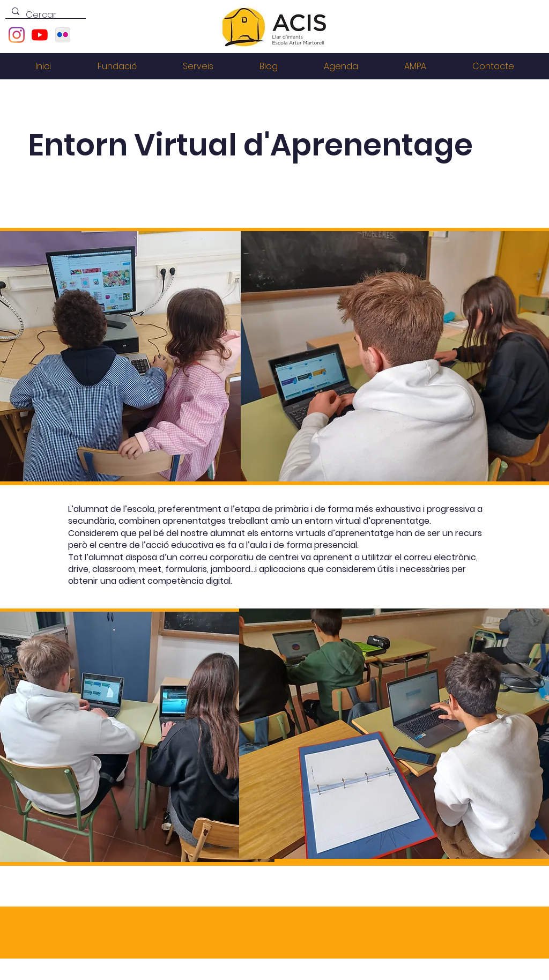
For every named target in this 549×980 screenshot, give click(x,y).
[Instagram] (17, 35)
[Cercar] (44, 15)
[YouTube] (40, 35)
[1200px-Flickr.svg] (63, 35)
